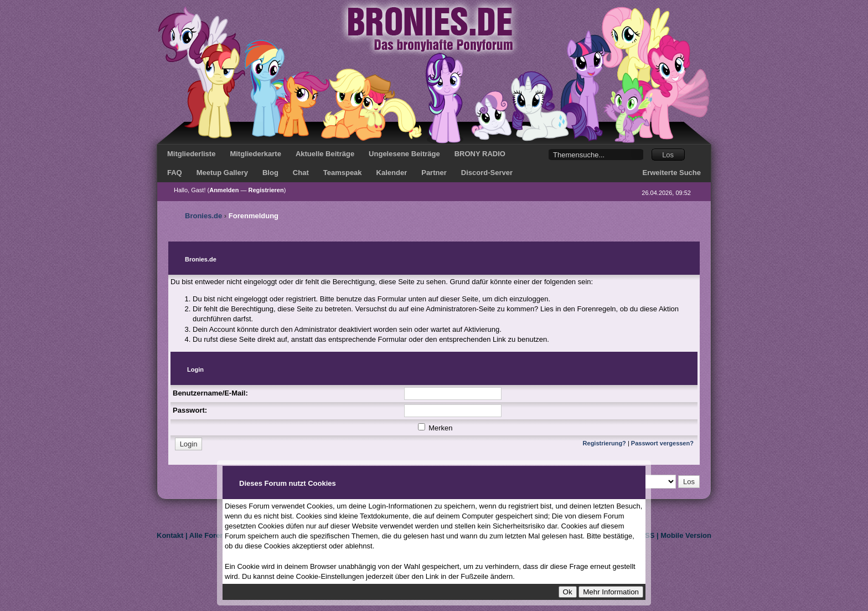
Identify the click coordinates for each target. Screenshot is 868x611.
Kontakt (170, 535)
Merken (435, 428)
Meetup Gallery (222, 173)
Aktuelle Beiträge (325, 154)
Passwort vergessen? (662, 443)
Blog (270, 173)
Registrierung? (604, 443)
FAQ (175, 173)
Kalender (392, 173)
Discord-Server (487, 173)
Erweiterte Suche (672, 173)
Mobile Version (686, 535)
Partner (434, 173)
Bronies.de (203, 216)
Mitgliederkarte (255, 154)
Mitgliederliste (191, 154)
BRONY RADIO (480, 154)
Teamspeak (343, 173)
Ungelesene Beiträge (404, 154)
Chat (301, 173)
